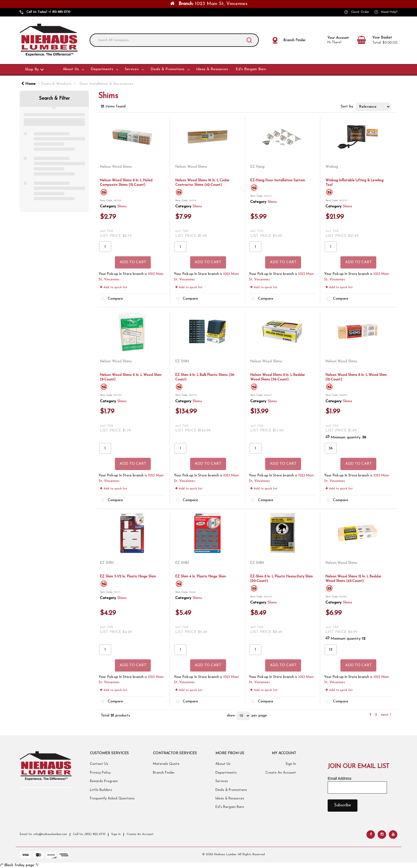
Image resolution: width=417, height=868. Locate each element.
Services (132, 69)
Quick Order (360, 12)
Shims (122, 206)
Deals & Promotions (167, 69)
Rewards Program (104, 781)
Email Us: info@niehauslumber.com (43, 834)
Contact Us (99, 764)
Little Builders (101, 790)
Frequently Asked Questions (112, 799)
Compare (111, 299)
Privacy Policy (100, 773)
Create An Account (281, 773)
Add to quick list (114, 287)
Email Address (339, 778)
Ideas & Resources (212, 69)
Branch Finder (164, 773)
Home (28, 84)
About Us (71, 69)
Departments (102, 69)
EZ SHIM (182, 361)
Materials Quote (166, 764)
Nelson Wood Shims (116, 167)
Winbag (332, 167)
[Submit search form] (249, 40)
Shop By (32, 70)
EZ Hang (257, 167)
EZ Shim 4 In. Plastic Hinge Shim (201, 576)
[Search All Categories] (174, 40)
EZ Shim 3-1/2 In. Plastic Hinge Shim (128, 576)
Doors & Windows (56, 84)
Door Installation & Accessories (106, 84)
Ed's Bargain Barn (251, 69)
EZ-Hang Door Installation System (278, 180)
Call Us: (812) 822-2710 (89, 834)
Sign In (291, 764)
